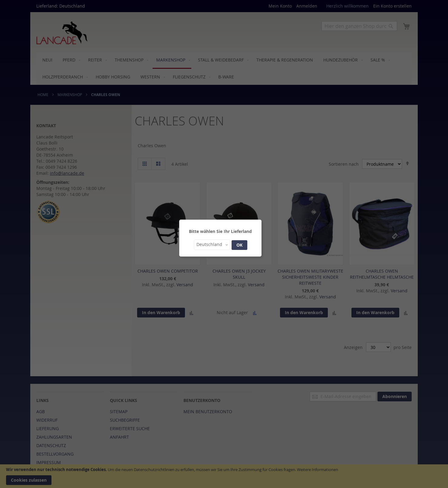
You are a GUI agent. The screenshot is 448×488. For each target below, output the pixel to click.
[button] (212, 245)
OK (239, 245)
